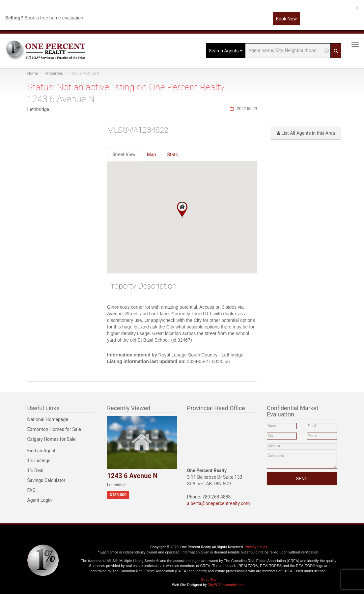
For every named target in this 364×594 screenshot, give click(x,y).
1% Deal (35, 470)
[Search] (336, 51)
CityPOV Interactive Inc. (226, 585)
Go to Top (209, 580)
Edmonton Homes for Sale (54, 429)
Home (33, 73)
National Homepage (48, 419)
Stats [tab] (172, 155)
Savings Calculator (46, 480)
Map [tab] (152, 155)
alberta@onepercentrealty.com (219, 503)
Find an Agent (42, 451)
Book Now (286, 19)
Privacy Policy (256, 547)
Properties (54, 73)
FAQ (31, 490)
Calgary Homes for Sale (52, 439)
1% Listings (39, 461)
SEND (302, 479)
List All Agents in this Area (306, 133)
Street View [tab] (124, 155)
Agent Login (40, 500)
